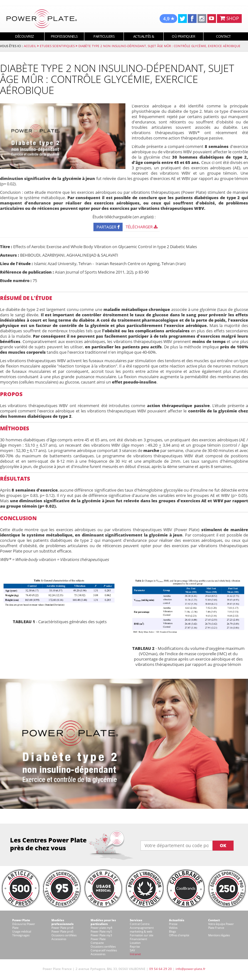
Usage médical (22, 931)
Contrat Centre (140, 924)
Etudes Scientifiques (57, 46)
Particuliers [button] (104, 36)
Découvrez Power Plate (24, 926)
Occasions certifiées (64, 935)
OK (223, 845)
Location (135, 943)
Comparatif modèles (104, 950)
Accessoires (59, 939)
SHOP (229, 18)
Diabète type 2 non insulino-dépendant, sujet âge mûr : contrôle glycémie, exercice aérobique (159, 46)
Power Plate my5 (101, 931)
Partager (108, 227)
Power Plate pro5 (62, 931)
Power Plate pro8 (62, 928)
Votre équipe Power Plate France (221, 926)
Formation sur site (142, 935)
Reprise (135, 947)
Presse (173, 924)
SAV (132, 950)
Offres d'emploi (179, 935)
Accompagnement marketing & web (142, 930)
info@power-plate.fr (190, 969)
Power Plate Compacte (98, 941)
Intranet (135, 954)
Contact (223, 36)
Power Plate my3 (101, 935)
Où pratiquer (183, 36)
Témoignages (21, 935)
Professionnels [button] (64, 36)
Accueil (30, 46)
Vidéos (173, 928)
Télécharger (142, 227)
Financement (138, 939)
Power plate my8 (101, 928)
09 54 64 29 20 (161, 969)
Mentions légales (219, 935)
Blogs (172, 931)
